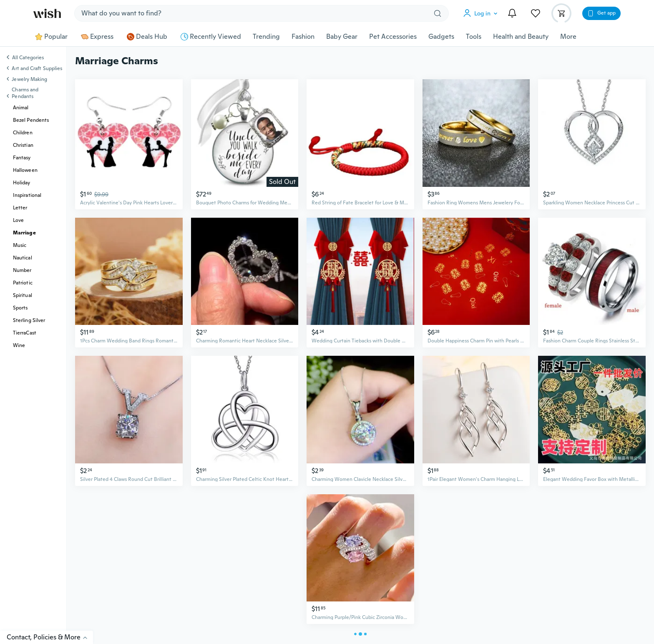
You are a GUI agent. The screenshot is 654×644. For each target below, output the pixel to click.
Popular (51, 37)
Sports (20, 308)
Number (22, 270)
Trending (266, 37)
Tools (474, 37)
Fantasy (22, 158)
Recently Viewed (211, 37)
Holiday (22, 183)
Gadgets (441, 37)
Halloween (25, 170)
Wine (19, 345)
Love (18, 220)
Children (23, 133)
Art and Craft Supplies (37, 68)
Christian (23, 145)
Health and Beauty (521, 37)
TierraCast (25, 333)
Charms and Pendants (25, 93)
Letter (20, 208)
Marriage (24, 233)
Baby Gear (342, 37)
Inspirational (27, 195)
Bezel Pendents (31, 120)
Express (97, 37)
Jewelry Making (29, 79)
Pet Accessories (393, 37)
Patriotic (23, 283)
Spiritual (23, 295)
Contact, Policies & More (50, 637)
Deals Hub (147, 37)
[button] (482, 13)
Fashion (303, 37)
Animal (21, 108)
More (568, 37)
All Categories (28, 58)
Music (20, 245)
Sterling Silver (29, 320)
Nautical (23, 258)
